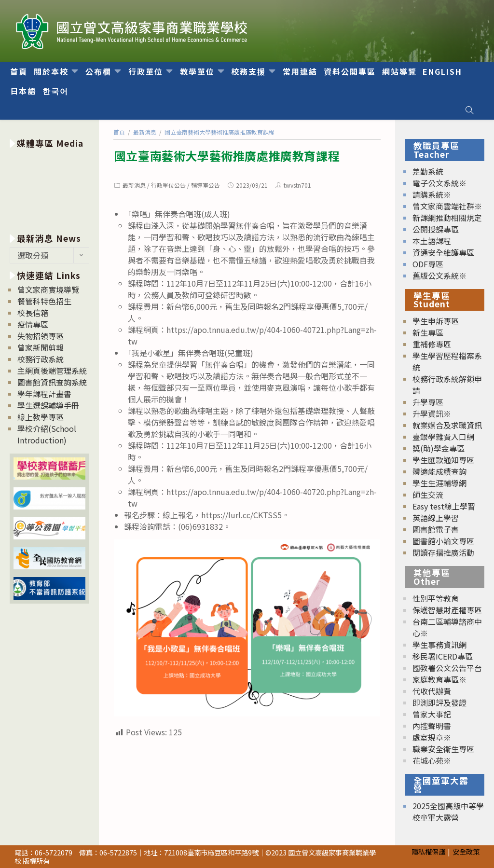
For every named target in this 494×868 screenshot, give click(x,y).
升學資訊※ (432, 413)
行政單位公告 (168, 185)
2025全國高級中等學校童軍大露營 (448, 812)
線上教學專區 (41, 417)
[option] (49, 189)
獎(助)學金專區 (439, 448)
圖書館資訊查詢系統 (52, 382)
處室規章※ (432, 737)
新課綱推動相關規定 (447, 218)
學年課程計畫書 (44, 394)
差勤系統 (428, 171)
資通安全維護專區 (443, 252)
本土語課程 (432, 241)
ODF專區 (428, 264)
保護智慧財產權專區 (447, 610)
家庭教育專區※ (439, 679)
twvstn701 (297, 185)
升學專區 (428, 402)
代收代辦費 (432, 691)
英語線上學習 (436, 518)
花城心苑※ (432, 760)
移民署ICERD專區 (443, 656)
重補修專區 (432, 344)
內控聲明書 (432, 726)
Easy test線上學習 (444, 506)
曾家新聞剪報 (41, 347)
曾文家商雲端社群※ (447, 206)
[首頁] (119, 132)
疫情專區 (33, 324)
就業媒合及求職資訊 (447, 425)
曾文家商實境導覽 (48, 289)
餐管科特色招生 (44, 301)
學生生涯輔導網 (439, 483)
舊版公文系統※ (439, 276)
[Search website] (469, 110)
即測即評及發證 (439, 703)
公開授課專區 (436, 229)
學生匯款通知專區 (443, 460)
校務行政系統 (41, 359)
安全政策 (466, 851)
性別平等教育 (436, 598)
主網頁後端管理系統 (52, 371)
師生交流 (428, 495)
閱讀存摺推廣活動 (443, 552)
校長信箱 (33, 313)
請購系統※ (432, 194)
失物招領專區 (41, 336)
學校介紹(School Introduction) (47, 434)
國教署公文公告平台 (447, 668)
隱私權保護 (428, 851)
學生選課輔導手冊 (48, 405)
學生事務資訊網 (439, 645)
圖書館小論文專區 (443, 541)
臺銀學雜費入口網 (443, 437)
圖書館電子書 (436, 529)
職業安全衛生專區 (443, 749)
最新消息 (134, 185)
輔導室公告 (206, 185)
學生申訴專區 (436, 321)
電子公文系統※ (439, 183)
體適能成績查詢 (439, 471)
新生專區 (428, 332)
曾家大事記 (432, 714)
